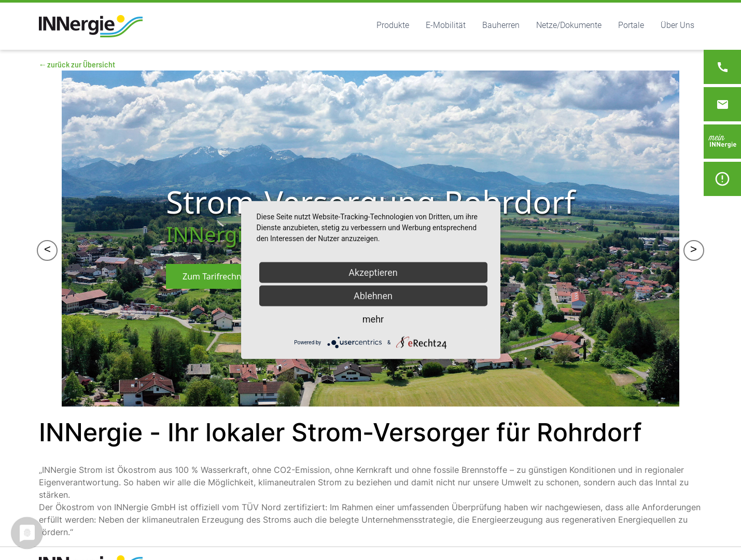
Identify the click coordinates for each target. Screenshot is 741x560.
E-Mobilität (446, 25)
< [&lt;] (47, 250)
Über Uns (677, 25)
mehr (373, 319)
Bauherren (501, 25)
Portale (631, 25)
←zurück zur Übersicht (77, 64)
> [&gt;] (694, 250)
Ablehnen (373, 296)
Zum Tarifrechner (216, 276)
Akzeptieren (373, 272)
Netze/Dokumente (569, 25)
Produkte (393, 25)
